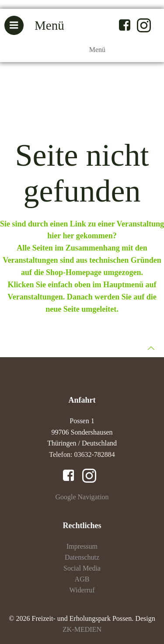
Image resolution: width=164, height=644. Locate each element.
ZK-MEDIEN (82, 629)
